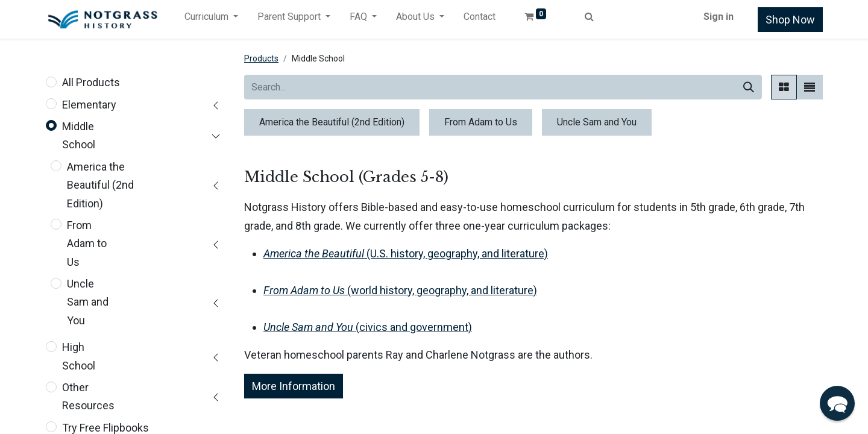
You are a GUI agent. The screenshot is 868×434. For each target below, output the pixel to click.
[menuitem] (480, 19)
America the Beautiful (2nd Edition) (100, 185)
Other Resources (88, 396)
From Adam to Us (87, 244)
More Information (294, 386)
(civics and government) (368, 327)
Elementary (89, 105)
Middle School (79, 135)
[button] (837, 403)
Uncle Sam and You (88, 302)
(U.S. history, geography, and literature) (406, 253)
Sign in (719, 17)
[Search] (749, 87)
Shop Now (790, 20)
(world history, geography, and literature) (400, 290)
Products (261, 58)
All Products (91, 82)
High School (79, 356)
